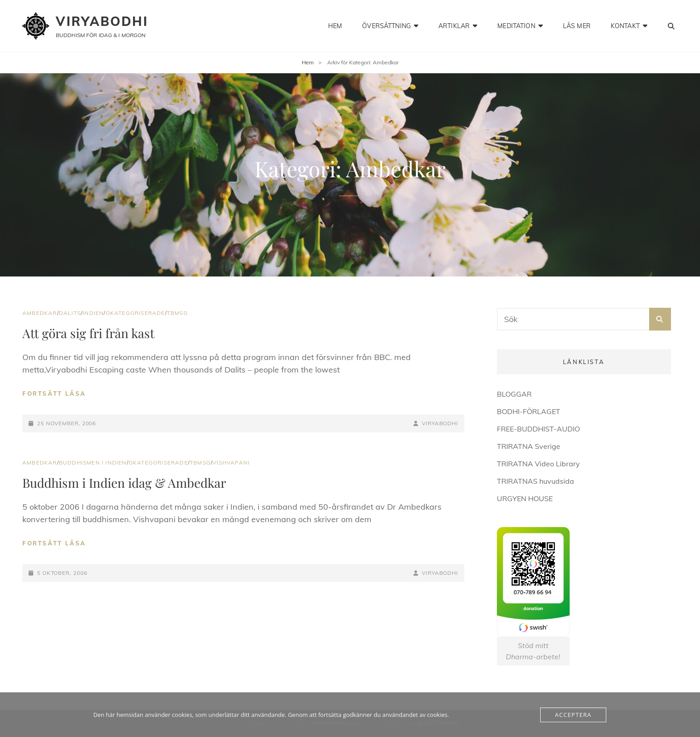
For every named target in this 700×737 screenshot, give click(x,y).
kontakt (625, 26)
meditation (516, 26)
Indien (93, 313)
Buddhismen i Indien (93, 463)
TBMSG (177, 313)
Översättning (386, 26)
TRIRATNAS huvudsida (535, 481)
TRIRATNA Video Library (538, 464)
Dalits (70, 313)
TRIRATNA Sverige (529, 446)
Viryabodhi (102, 21)
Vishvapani (231, 463)
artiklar (454, 26)
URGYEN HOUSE (525, 498)
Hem (308, 62)
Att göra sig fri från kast (88, 333)
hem (335, 26)
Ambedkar (40, 313)
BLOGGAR (514, 394)
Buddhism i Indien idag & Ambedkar (124, 483)
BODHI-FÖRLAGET (529, 411)
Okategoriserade (135, 313)
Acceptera (573, 715)
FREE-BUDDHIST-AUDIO (538, 429)
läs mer (577, 26)
